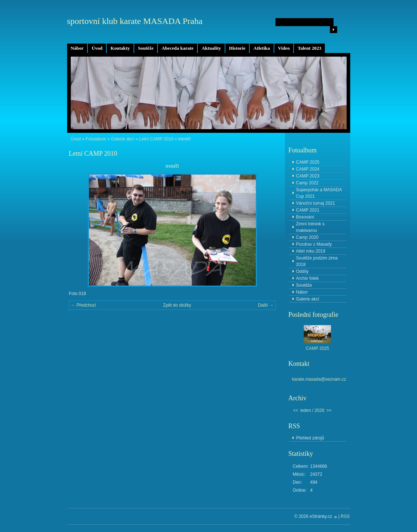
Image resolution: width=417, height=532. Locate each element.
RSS (345, 516)
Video (284, 48)
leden (306, 410)
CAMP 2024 (308, 169)
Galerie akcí (123, 139)
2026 (320, 410)
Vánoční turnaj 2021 (316, 203)
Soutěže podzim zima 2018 (317, 261)
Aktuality (211, 48)
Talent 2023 (309, 48)
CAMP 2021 (308, 210)
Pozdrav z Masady (314, 244)
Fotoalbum (96, 139)
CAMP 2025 (308, 162)
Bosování (305, 217)
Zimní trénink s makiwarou (310, 227)
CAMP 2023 (308, 176)
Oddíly (302, 271)
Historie (237, 48)
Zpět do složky (177, 305)
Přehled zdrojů (310, 438)
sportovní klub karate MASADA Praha (135, 21)
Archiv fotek (308, 278)
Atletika (261, 48)
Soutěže (146, 48)
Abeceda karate (177, 48)
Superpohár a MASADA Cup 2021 (319, 193)
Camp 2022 (307, 183)
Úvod (97, 48)
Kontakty (120, 48)
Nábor (77, 48)
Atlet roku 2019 (311, 251)
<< (296, 410)
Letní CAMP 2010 (156, 139)
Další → (266, 305)
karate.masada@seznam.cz (319, 379)
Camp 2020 (307, 237)
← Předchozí (84, 305)
